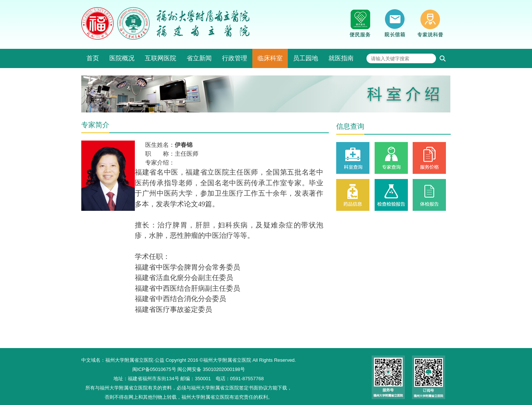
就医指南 (341, 58)
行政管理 (235, 58)
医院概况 (122, 58)
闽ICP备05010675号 (154, 369)
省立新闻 (199, 58)
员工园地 (306, 58)
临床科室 (270, 58)
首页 (93, 58)
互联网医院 (161, 58)
